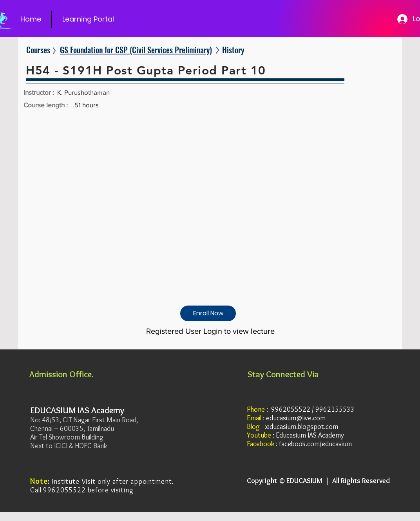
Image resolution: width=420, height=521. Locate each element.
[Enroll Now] (208, 313)
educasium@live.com (296, 418)
